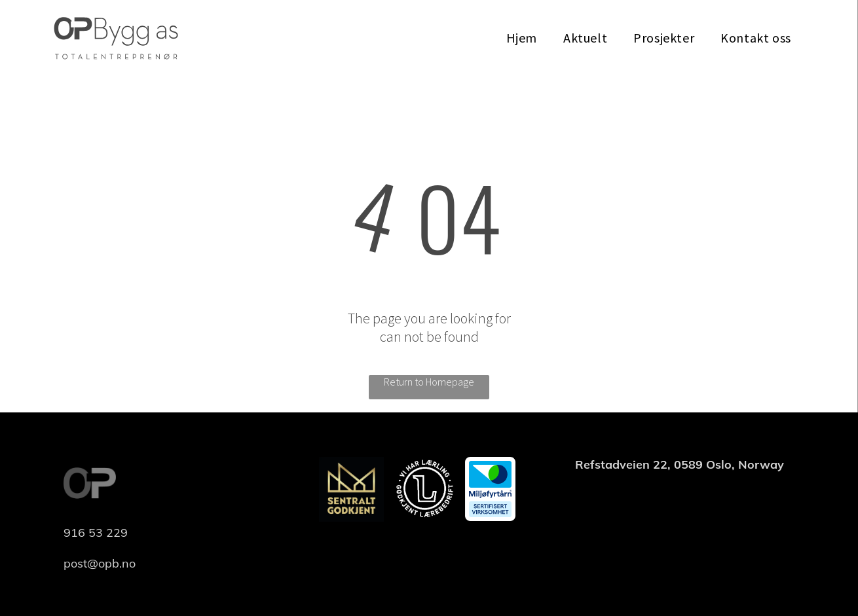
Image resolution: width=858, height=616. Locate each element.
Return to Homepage (429, 382)
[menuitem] (522, 38)
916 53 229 (96, 533)
